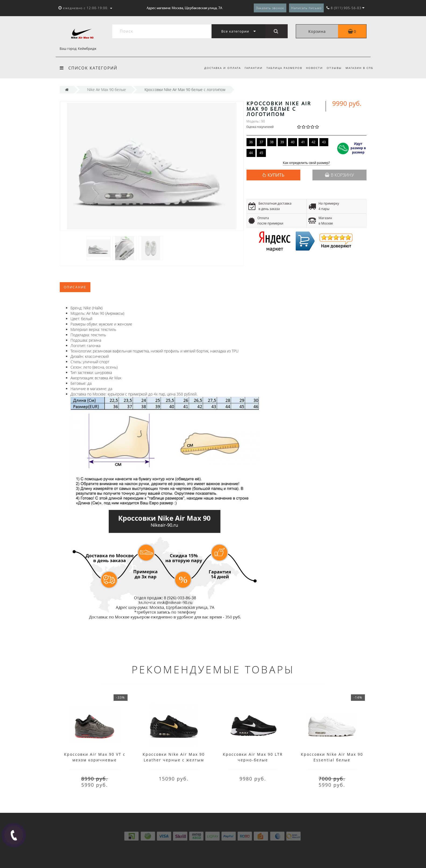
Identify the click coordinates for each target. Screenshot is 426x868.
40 (293, 142)
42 (314, 142)
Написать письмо (306, 8)
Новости (313, 68)
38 (272, 142)
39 (282, 142)
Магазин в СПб (359, 68)
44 (251, 153)
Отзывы (333, 68)
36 (251, 142)
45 (261, 153)
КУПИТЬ (276, 175)
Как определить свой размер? (306, 163)
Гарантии (250, 68)
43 (324, 142)
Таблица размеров (282, 68)
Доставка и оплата (218, 68)
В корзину (339, 175)
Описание (75, 287)
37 (261, 142)
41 (303, 142)
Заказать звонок (270, 8)
